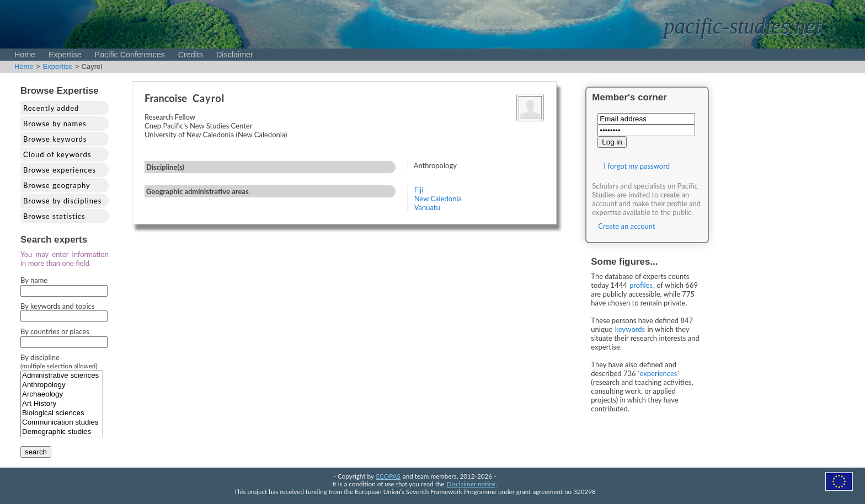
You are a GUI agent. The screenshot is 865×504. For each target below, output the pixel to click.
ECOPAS (388, 476)
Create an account (626, 226)
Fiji (419, 190)
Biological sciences (62, 413)
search (36, 452)
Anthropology (62, 385)
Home (25, 55)
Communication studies (62, 423)
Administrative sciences (62, 376)
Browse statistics (54, 216)
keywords (630, 329)
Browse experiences (60, 170)
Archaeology (62, 395)
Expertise (65, 55)
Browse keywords (55, 139)
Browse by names (55, 124)
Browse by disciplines (62, 201)
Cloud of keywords (57, 154)
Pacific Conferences (130, 55)
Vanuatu (427, 207)
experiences (659, 373)
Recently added (51, 108)
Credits (191, 55)
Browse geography (57, 185)
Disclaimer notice (471, 484)
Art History (62, 404)
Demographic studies (62, 432)
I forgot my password (637, 166)
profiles (641, 285)
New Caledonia (438, 199)
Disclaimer (235, 55)
